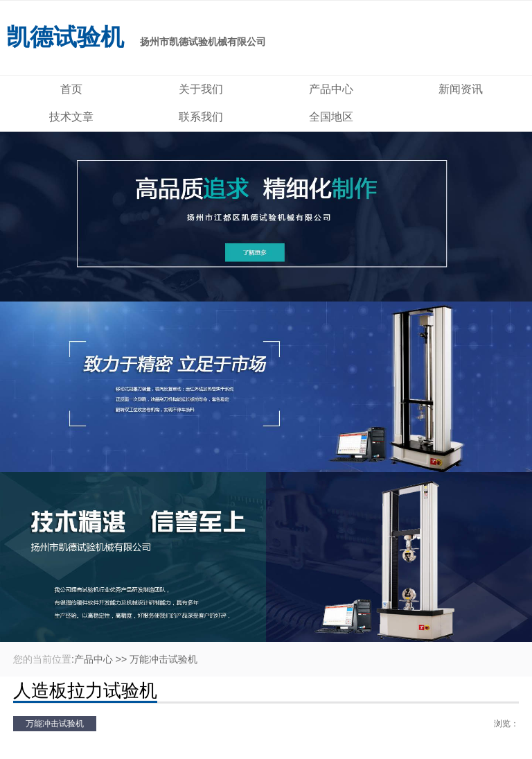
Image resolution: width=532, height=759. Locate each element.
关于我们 (201, 89)
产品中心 (331, 89)
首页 (71, 89)
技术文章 (71, 117)
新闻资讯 (461, 89)
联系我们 (201, 117)
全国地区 (331, 117)
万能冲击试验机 (163, 659)
